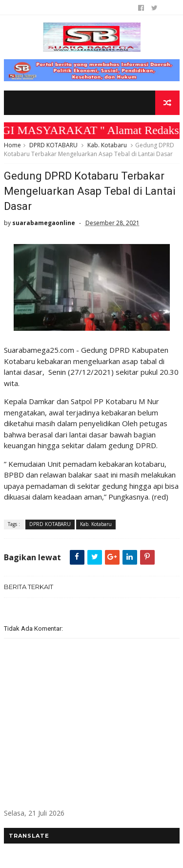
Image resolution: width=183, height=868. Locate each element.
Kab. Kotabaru (107, 145)
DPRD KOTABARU (53, 145)
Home (12, 145)
